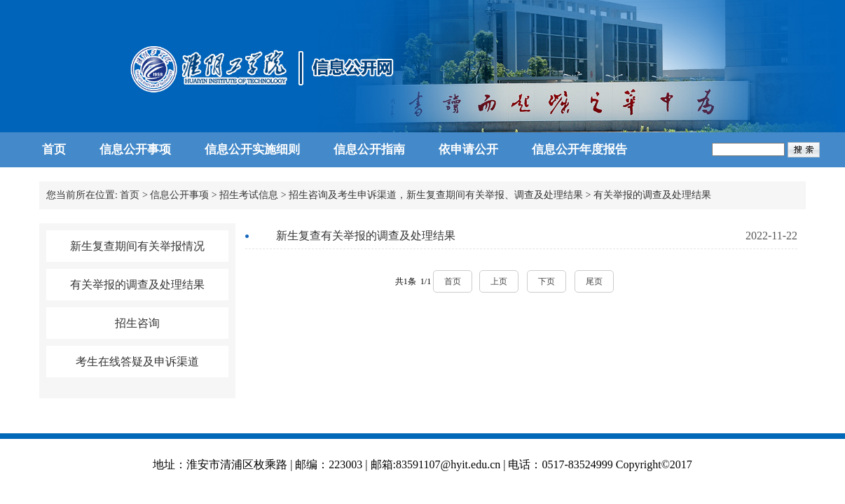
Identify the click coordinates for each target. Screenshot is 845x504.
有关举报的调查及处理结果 (652, 195)
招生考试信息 (249, 195)
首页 (130, 195)
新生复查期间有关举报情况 (137, 246)
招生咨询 (137, 323)
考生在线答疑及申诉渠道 (137, 362)
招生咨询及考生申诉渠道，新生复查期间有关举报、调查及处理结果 (436, 195)
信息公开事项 (179, 195)
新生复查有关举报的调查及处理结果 (366, 236)
